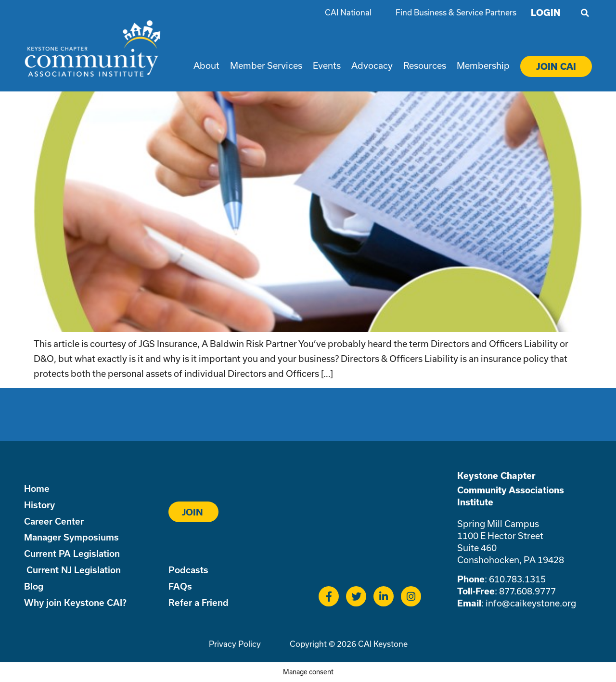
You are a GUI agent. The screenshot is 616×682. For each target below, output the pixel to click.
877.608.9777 (527, 591)
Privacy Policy (235, 644)
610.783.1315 (517, 579)
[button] (585, 13)
